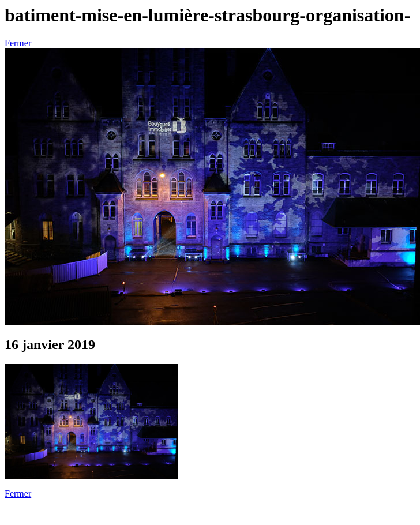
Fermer (18, 43)
